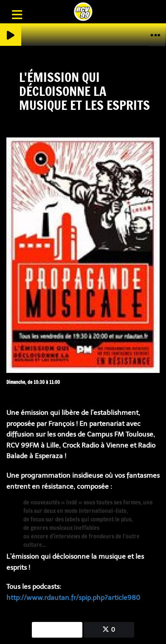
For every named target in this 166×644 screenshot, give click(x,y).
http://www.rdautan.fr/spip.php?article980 (73, 598)
